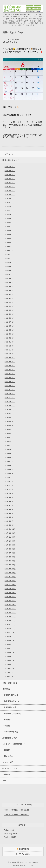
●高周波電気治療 (9, 707)
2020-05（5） (10, 422)
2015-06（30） (10, 653)
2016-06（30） (10, 605)
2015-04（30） (10, 660)
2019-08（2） (10, 457)
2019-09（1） (10, 453)
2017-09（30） (10, 545)
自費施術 (6, 774)
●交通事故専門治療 (10, 695)
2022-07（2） (10, 322)
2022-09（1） (10, 314)
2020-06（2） (10, 418)
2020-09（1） (10, 406)
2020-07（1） (10, 414)
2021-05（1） (10, 374)
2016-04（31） (10, 613)
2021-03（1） (10, 382)
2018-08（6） (10, 501)
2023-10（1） (10, 262)
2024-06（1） (10, 231)
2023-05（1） (10, 282)
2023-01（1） (10, 298)
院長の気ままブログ (11, 160)
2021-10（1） (10, 354)
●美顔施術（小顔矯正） (12, 713)
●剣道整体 (7, 726)
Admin (31, 866)
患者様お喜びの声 (10, 738)
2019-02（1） (10, 477)
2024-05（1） (10, 235)
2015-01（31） (10, 672)
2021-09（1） (10, 358)
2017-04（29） (10, 565)
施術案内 (6, 689)
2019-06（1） (10, 465)
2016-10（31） (10, 589)
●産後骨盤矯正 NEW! (11, 701)
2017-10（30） (10, 541)
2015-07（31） (10, 649)
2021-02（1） (10, 386)
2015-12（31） (10, 629)
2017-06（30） (10, 557)
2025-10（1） (10, 167)
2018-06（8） (10, 509)
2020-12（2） (10, 394)
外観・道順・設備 (10, 683)
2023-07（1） (10, 274)
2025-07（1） (10, 179)
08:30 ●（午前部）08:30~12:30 (16, 810)
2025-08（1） (10, 175)
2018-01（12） (10, 529)
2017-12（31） (10, 533)
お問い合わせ (8, 756)
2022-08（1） (10, 318)
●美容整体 (7, 720)
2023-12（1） (10, 254)
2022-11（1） (10, 306)
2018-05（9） (10, 513)
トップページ (8, 154)
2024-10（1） (10, 215)
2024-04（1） (10, 238)
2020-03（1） (10, 430)
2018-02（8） (10, 525)
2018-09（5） (10, 497)
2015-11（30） (10, 633)
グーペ (25, 866)
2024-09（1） (10, 219)
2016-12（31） (10, 581)
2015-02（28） (10, 668)
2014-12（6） (10, 676)
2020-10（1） (10, 402)
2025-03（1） (10, 195)
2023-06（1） (10, 278)
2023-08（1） (10, 270)
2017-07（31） (10, 553)
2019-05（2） (10, 469)
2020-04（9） (10, 426)
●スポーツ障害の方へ (11, 732)
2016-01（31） (10, 625)
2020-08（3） (10, 410)
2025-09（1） (10, 171)
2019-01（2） (10, 481)
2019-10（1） (10, 449)
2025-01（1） (10, 203)
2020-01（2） (10, 438)
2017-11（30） (10, 537)
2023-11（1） (10, 258)
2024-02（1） (10, 246)
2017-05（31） (10, 561)
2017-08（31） (10, 549)
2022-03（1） (10, 334)
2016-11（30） (10, 585)
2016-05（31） (10, 609)
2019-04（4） (10, 473)
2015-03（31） (10, 664)
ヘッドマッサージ (10, 768)
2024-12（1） (10, 207)
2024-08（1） (10, 223)
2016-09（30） (10, 593)
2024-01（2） (10, 250)
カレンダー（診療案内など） (14, 744)
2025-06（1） (10, 183)
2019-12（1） (10, 442)
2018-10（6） (10, 493)
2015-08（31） (10, 645)
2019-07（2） (10, 461)
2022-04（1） (10, 330)
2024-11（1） (10, 211)
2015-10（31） (10, 637)
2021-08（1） (10, 362)
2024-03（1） (10, 242)
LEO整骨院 (17, 862)
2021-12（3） (10, 346)
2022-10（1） (10, 310)
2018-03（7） (10, 521)
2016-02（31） (10, 621)
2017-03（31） (10, 569)
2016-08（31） (10, 597)
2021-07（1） (10, 366)
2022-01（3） (10, 342)
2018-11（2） (10, 489)
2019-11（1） (10, 446)
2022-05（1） (10, 326)
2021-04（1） (10, 378)
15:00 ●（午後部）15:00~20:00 (16, 815)
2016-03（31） (10, 617)
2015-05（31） (10, 657)
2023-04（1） (10, 286)
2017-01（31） (10, 577)
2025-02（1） (10, 199)
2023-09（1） (10, 266)
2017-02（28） (10, 573)
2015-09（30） (10, 641)
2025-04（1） (10, 191)
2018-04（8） (10, 517)
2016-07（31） (10, 601)
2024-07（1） (10, 227)
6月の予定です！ (10, 42)
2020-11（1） (10, 398)
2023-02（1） (10, 294)
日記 (4, 781)
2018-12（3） (10, 485)
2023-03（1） (10, 290)
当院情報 (6, 750)
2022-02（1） (10, 338)
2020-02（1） (10, 434)
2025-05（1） (10, 187)
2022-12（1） (10, 302)
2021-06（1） (10, 370)
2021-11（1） (10, 350)
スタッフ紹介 (8, 762)
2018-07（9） (10, 505)
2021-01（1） (10, 390)
